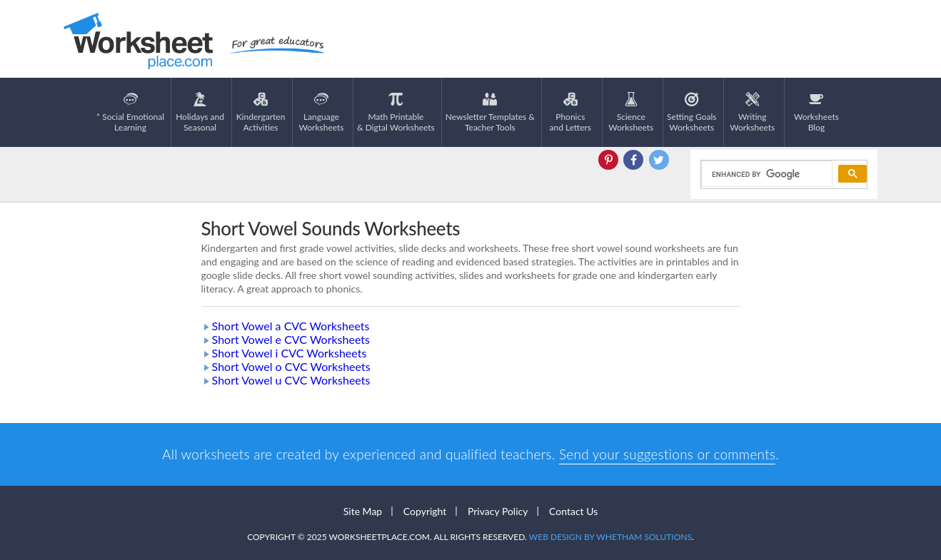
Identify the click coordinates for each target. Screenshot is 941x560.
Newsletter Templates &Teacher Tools (490, 112)
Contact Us (573, 511)
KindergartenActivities (261, 112)
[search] (766, 174)
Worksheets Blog (816, 112)
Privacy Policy (498, 511)
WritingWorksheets (752, 112)
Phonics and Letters (571, 112)
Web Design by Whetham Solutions (610, 537)
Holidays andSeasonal (200, 112)
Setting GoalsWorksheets (691, 112)
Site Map (363, 511)
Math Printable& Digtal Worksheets (396, 112)
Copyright (425, 511)
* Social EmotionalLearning (130, 112)
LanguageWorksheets (322, 112)
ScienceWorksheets (631, 112)
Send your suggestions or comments (667, 454)
